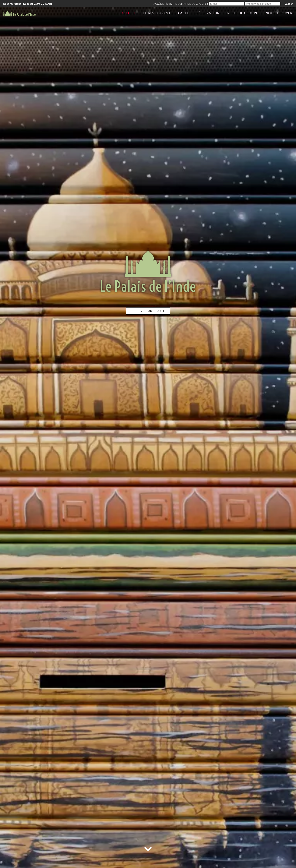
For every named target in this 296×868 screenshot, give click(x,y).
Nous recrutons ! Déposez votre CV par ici (27, 4)
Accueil (129, 13)
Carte (184, 13)
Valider (289, 4)
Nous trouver (279, 13)
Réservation (208, 13)
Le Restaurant (157, 13)
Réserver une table (148, 311)
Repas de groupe (243, 13)
